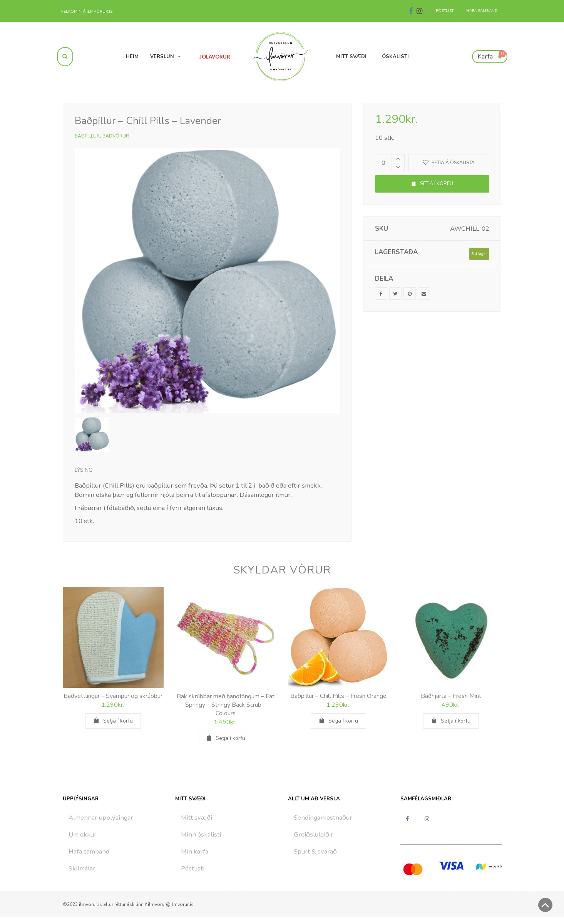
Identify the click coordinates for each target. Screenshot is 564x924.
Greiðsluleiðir (314, 834)
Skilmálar (82, 868)
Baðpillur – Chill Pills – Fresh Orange (338, 696)
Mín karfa (195, 851)
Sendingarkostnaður (323, 818)
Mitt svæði (197, 818)
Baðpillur (87, 136)
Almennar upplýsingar (101, 818)
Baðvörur (116, 136)
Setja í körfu (432, 184)
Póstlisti (193, 868)
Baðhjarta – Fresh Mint (451, 696)
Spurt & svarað (315, 851)
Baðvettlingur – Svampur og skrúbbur (113, 696)
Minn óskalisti (201, 834)
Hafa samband (89, 851)
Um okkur (83, 834)
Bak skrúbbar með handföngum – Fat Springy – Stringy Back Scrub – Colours (226, 705)
